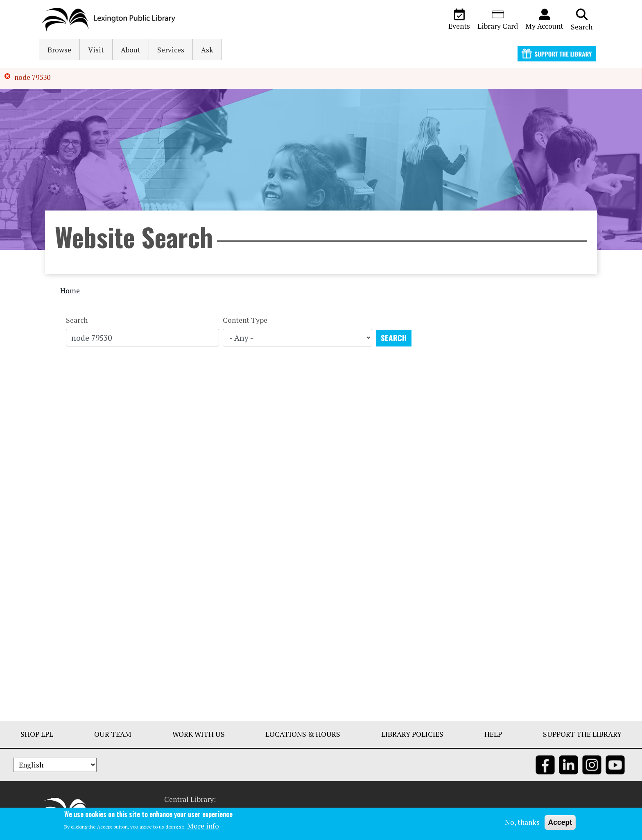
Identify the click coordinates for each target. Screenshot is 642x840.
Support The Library (582, 734)
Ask (207, 50)
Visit (96, 50)
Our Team (113, 734)
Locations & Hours (303, 734)
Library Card (498, 19)
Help (493, 734)
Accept (560, 822)
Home (70, 291)
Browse (59, 50)
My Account (544, 19)
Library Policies (412, 734)
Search (582, 19)
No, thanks (522, 822)
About (131, 50)
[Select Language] (55, 765)
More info (203, 826)
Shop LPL (37, 734)
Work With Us (199, 734)
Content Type (245, 320)
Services (171, 50)
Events (459, 19)
